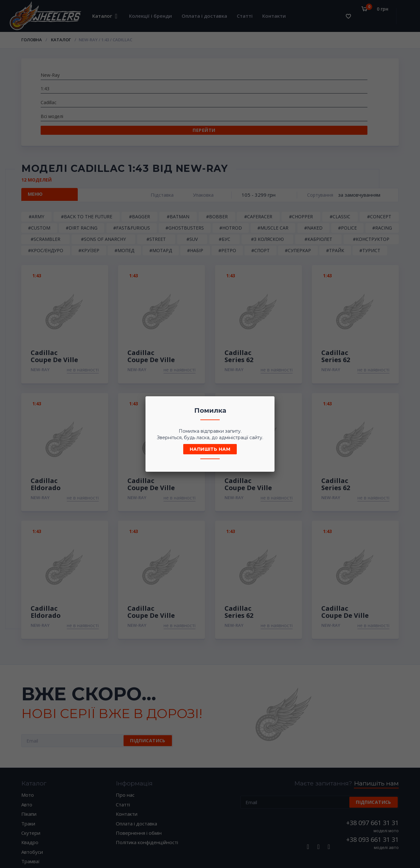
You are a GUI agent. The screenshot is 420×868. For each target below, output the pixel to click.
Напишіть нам (210, 449)
